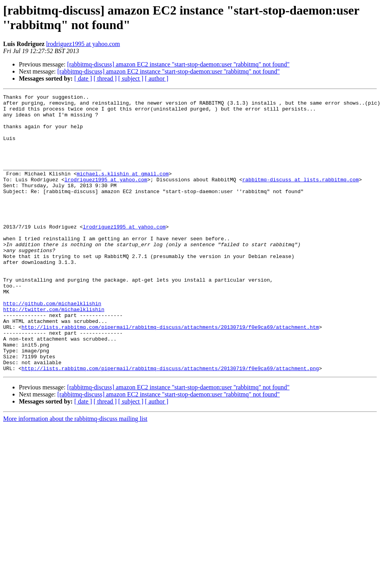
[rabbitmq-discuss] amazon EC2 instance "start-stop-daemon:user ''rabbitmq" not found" (178, 64)
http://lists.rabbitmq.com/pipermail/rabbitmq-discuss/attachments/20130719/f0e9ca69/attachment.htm (170, 374)
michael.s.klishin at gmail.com (123, 190)
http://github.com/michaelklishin (52, 346)
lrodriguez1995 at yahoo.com (83, 44)
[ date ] (83, 78)
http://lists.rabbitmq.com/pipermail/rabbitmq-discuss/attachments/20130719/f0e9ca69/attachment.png (170, 424)
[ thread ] (105, 78)
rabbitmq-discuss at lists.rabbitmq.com (300, 197)
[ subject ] (131, 78)
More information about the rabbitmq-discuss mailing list (75, 474)
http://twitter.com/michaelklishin (54, 353)
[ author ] (157, 78)
